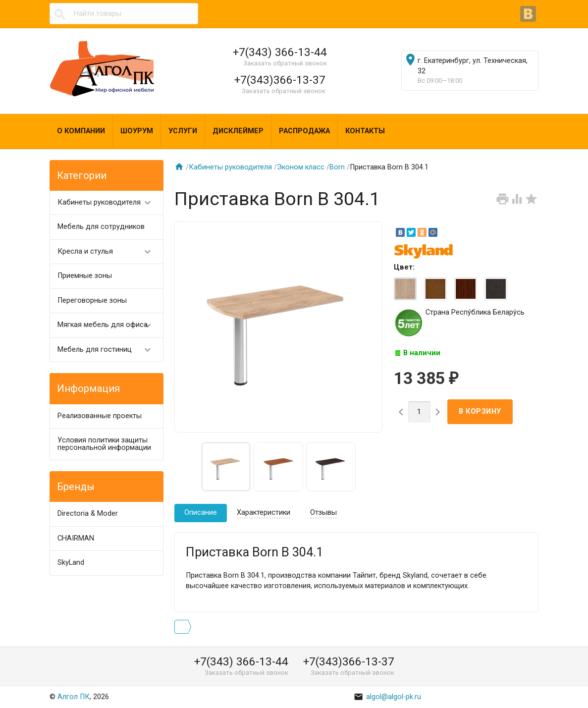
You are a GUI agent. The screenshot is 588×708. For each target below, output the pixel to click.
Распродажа (304, 131)
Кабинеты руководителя (108, 203)
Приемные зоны (85, 276)
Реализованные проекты (100, 416)
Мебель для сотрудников (101, 227)
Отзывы (323, 513)
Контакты (365, 131)
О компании (81, 131)
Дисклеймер (238, 131)
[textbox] (124, 14)
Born (337, 167)
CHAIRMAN (76, 538)
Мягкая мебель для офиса (108, 325)
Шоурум (137, 131)
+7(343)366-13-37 (280, 80)
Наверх (546, 690)
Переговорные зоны (92, 300)
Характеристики (264, 513)
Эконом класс (301, 167)
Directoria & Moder (88, 514)
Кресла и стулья (108, 252)
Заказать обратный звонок (285, 63)
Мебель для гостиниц (108, 350)
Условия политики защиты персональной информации (104, 444)
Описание (201, 513)
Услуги (183, 131)
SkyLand (71, 563)
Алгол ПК (74, 697)
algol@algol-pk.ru (387, 697)
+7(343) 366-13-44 (280, 52)
